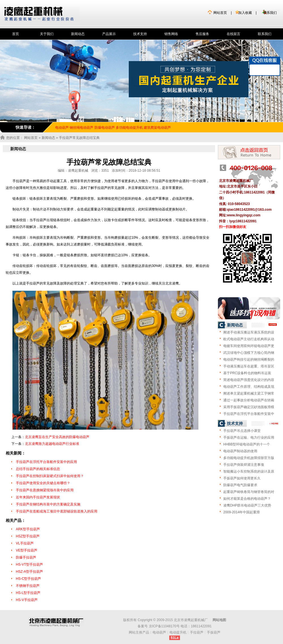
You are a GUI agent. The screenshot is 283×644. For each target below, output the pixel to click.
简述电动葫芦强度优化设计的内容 (249, 380)
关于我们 (47, 34)
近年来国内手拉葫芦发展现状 (38, 497)
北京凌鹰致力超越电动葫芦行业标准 (52, 444)
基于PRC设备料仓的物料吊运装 (247, 373)
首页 (16, 34)
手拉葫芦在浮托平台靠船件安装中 (249, 414)
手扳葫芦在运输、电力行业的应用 (249, 438)
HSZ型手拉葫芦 (28, 536)
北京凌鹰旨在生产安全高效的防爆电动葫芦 (57, 437)
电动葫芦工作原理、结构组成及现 (249, 387)
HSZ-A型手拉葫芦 (29, 572)
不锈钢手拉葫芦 (28, 586)
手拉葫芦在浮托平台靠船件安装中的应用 (46, 462)
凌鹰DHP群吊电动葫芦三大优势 (247, 505)
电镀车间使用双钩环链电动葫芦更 (249, 346)
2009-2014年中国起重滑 (242, 512)
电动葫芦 (159, 632)
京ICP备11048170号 (164, 626)
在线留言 (233, 34)
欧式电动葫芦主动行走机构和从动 (249, 339)
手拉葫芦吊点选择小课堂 (242, 431)
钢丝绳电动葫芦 (82, 128)
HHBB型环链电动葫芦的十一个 (247, 444)
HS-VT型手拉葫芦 (29, 565)
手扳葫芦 (214, 632)
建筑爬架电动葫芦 (157, 128)
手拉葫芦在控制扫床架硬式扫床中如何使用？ (50, 476)
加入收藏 (245, 13)
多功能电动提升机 (129, 128)
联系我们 (270, 13)
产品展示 (109, 34)
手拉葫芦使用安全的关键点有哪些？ (43, 483)
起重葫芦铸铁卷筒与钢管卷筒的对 (249, 492)
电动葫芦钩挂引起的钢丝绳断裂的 (249, 359)
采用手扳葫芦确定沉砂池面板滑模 (249, 407)
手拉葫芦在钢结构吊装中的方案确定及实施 (48, 504)
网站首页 (220, 13)
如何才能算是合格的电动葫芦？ (247, 499)
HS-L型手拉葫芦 (28, 593)
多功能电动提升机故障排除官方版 (249, 458)
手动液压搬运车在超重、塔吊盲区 (249, 366)
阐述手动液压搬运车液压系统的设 (249, 332)
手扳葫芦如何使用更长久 (242, 478)
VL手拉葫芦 (25, 543)
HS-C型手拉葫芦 (28, 579)
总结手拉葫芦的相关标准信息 (38, 469)
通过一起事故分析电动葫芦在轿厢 (249, 400)
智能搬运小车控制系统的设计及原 (249, 471)
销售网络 (171, 34)
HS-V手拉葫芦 (27, 600)
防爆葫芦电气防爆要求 (240, 485)
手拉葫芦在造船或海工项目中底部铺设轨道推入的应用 (57, 511)
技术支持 (140, 34)
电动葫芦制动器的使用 (240, 451)
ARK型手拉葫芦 (28, 529)
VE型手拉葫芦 (27, 550)
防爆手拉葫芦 (26, 557)
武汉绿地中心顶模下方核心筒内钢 (249, 353)
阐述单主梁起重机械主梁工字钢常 (249, 393)
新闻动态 (78, 34)
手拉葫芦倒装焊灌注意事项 (244, 465)
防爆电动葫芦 (105, 128)
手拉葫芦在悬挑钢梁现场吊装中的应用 (45, 490)
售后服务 (202, 34)
